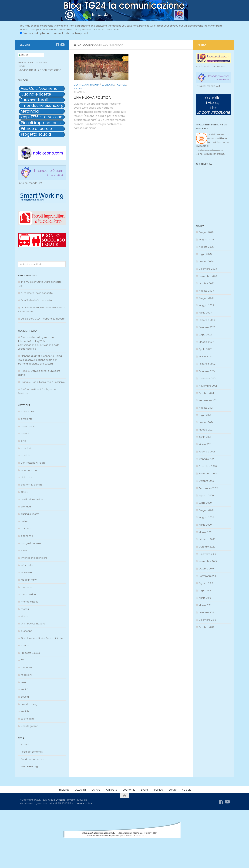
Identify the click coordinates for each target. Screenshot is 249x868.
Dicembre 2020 (208, 466)
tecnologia (27, 719)
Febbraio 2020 (207, 539)
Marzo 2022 (205, 356)
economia (108, 85)
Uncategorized (30, 726)
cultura (25, 521)
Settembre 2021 (208, 400)
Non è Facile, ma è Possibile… (48, 382)
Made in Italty (29, 580)
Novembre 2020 (208, 474)
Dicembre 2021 (207, 378)
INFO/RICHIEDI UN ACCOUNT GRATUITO (40, 70)
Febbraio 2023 (207, 320)
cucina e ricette (30, 514)
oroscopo (27, 631)
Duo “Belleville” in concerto (36, 300)
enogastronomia (31, 543)
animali (25, 433)
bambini (26, 455)
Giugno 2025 (206, 261)
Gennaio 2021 (207, 459)
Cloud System (56, 800)
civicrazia (26, 477)
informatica (28, 565)
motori (25, 609)
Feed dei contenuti (32, 752)
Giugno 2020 (206, 510)
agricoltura (27, 412)
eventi (25, 550)
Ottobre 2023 (207, 283)
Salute (173, 790)
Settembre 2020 (208, 488)
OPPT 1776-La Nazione (33, 624)
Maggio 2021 (206, 430)
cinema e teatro (31, 470)
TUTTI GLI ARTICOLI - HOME (33, 62)
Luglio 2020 (205, 503)
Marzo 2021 (205, 444)
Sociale (187, 790)
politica (121, 85)
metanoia (27, 587)
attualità (26, 448)
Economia (129, 790)
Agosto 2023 (206, 291)
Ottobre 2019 (206, 569)
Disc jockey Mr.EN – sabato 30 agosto (43, 319)
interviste (26, 572)
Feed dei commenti (32, 759)
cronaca (26, 507)
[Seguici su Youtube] (62, 45)
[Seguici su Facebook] (57, 45)
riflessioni (26, 675)
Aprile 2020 (205, 525)
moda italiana (29, 594)
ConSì (24, 492)
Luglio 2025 (205, 254)
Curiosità (26, 529)
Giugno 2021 (206, 422)
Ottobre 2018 (206, 627)
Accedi (25, 744)
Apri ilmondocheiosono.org (212, 66)
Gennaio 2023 (207, 327)
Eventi (145, 790)
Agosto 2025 (206, 247)
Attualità (81, 790)
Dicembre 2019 (207, 554)
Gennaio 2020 (207, 547)
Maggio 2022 (206, 342)
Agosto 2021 (206, 408)
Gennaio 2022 (207, 371)
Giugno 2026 (206, 232)
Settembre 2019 (208, 576)
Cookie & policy (83, 803)
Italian (23, 55)
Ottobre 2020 (207, 481)
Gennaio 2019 (207, 612)
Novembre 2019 (208, 561)
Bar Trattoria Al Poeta (33, 463)
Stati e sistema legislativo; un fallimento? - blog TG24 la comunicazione (37, 341)
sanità (25, 689)
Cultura (96, 790)
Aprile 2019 (205, 598)
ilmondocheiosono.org (34, 558)
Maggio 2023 (206, 305)
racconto (26, 667)
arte (23, 441)
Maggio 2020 (206, 517)
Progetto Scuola (30, 653)
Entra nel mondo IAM (30, 183)
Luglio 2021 (205, 415)
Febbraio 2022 (207, 364)
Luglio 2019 (205, 591)
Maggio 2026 (206, 239)
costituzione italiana (86, 85)
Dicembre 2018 (207, 620)
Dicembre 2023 (208, 269)
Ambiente (64, 790)
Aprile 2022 (205, 349)
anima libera (28, 426)
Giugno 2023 (206, 298)
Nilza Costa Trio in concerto (37, 293)
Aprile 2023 (205, 313)
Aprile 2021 (205, 437)
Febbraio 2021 (207, 452)
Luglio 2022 (205, 335)
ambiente (27, 419)
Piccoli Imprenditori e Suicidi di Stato (42, 638)
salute (25, 682)
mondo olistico (30, 602)
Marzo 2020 (205, 532)
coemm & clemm (31, 485)
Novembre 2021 (208, 386)
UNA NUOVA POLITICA (92, 98)
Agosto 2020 (206, 495)
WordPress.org (29, 766)
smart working (29, 704)
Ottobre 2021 (206, 393)
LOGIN (22, 66)
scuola (25, 697)
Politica (159, 790)
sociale (78, 89)
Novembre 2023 (208, 276)
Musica (25, 616)
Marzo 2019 (205, 605)
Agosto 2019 (206, 583)
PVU (23, 660)
